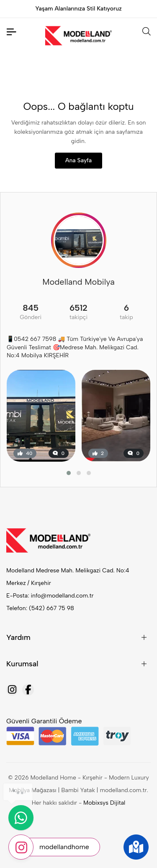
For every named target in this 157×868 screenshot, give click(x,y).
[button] (69, 473)
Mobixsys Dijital (104, 803)
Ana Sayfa (78, 160)
